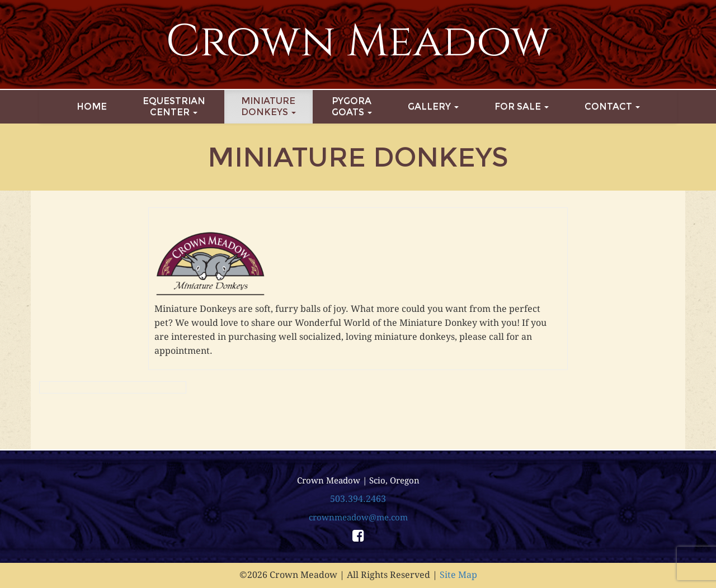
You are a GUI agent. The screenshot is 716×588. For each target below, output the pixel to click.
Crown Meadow (358, 42)
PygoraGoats (352, 106)
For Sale (522, 106)
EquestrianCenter (174, 106)
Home (92, 106)
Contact (612, 106)
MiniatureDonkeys (268, 106)
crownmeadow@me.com (358, 518)
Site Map (458, 575)
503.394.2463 (358, 499)
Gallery (433, 106)
